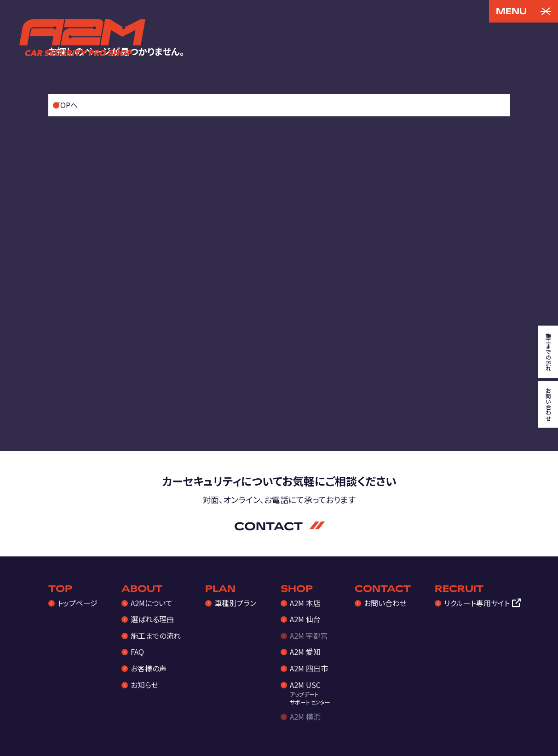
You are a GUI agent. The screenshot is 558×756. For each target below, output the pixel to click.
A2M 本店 (305, 603)
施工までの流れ (156, 636)
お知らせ (144, 685)
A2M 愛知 (305, 652)
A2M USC (310, 693)
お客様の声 (149, 668)
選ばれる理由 (152, 619)
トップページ (78, 603)
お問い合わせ (385, 603)
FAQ (137, 652)
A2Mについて (152, 603)
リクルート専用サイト (477, 603)
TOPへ (66, 105)
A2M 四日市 (309, 668)
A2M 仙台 (305, 619)
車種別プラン (235, 603)
